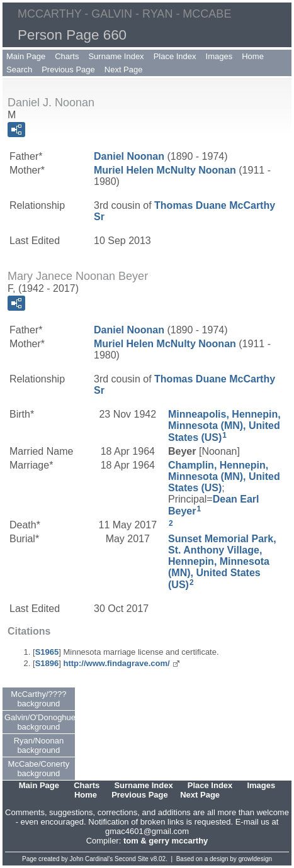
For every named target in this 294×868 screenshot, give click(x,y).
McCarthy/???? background (38, 699)
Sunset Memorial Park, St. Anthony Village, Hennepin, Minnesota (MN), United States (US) (222, 562)
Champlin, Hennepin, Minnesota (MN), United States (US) (224, 476)
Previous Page (68, 70)
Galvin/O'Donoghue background (40, 722)
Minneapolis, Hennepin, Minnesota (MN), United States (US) (224, 426)
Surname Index (116, 56)
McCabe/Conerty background (39, 769)
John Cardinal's (92, 859)
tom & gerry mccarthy (166, 841)
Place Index (175, 56)
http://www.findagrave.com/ (116, 663)
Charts (67, 56)
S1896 (47, 663)
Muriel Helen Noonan (165, 170)
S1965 (47, 652)
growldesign (255, 859)
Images (219, 56)
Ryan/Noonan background (39, 745)
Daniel (129, 156)
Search (19, 70)
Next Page (124, 70)
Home (253, 56)
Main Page (26, 56)
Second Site (132, 859)
